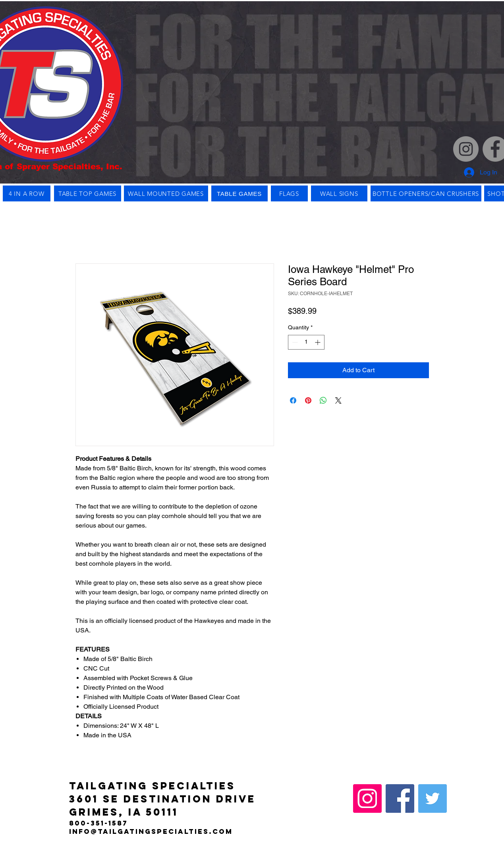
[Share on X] (338, 400)
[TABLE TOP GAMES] (88, 193)
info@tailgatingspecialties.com (151, 831)
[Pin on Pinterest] (308, 400)
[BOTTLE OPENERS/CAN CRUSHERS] (426, 193)
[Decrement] (294, 342)
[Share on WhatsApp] (323, 400)
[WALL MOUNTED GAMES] (166, 193)
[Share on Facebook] (293, 400)
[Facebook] (400, 798)
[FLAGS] (289, 193)
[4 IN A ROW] (27, 193)
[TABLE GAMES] (239, 193)
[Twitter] (433, 798)
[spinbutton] (306, 342)
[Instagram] (466, 149)
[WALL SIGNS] (339, 193)
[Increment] (318, 342)
